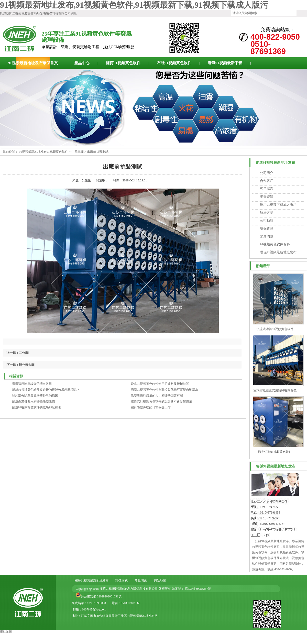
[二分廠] (17, 353)
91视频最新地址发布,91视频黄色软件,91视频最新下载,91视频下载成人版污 (134, 5)
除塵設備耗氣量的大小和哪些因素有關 (157, 396)
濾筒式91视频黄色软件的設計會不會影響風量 (161, 401)
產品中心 (82, 63)
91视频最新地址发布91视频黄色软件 (43, 152)
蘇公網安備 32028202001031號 (101, 596)
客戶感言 (267, 189)
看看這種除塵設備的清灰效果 (32, 384)
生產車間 (78, 152)
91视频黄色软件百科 (275, 244)
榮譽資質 (267, 197)
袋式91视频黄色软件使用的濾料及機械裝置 (160, 384)
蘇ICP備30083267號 (198, 589)
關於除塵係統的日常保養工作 (151, 407)
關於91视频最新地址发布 (92, 581)
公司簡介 (267, 173)
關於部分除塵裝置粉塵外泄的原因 (35, 396)
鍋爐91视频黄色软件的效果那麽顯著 (37, 407)
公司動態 (267, 220)
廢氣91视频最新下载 (225, 63)
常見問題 (267, 236)
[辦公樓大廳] (20, 365)
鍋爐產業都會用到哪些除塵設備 (34, 401)
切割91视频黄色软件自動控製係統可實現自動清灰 (165, 390)
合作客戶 (267, 181)
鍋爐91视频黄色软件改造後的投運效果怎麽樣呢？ (46, 390)
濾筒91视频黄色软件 (123, 63)
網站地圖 (160, 581)
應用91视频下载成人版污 (278, 205)
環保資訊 (267, 228)
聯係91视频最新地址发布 (278, 252)
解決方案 (267, 212)
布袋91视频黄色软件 (174, 63)
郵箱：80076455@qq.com (89, 609)
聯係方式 (122, 581)
